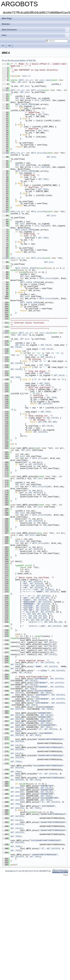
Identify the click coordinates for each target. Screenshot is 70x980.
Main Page (7, 18)
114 (5, 333)
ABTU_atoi (36, 90)
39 (5, 153)
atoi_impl (45, 80)
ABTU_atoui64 (38, 212)
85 (5, 258)
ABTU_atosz (37, 258)
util (10, 46)
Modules (6, 24)
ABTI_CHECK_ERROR (25, 104)
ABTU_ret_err (26, 80)
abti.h (26, 76)
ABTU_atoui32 (38, 153)
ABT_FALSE (46, 345)
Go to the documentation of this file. (19, 61)
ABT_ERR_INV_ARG (47, 422)
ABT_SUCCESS (45, 404)
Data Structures (36, 30)
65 (5, 212)
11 (5, 90)
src (3, 46)
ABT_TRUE (43, 114)
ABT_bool (23, 82)
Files (36, 35)
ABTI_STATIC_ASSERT (26, 268)
